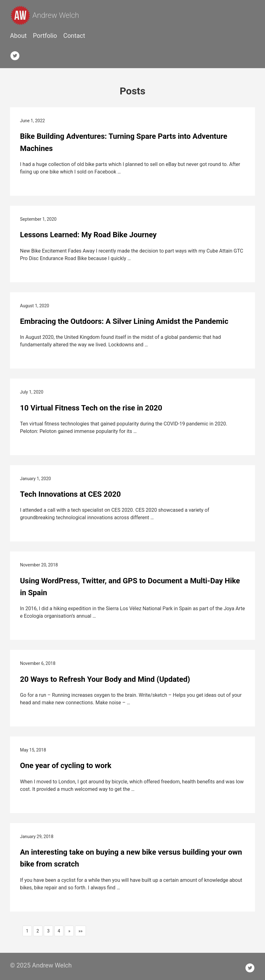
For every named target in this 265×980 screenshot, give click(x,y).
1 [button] (27, 931)
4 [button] (59, 931)
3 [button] (48, 931)
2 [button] (38, 931)
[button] (69, 931)
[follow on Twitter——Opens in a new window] (17, 54)
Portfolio (45, 36)
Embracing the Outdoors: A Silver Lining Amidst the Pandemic (124, 321)
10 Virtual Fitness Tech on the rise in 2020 (91, 408)
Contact (74, 36)
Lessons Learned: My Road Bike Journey (88, 235)
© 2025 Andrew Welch (41, 965)
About (18, 36)
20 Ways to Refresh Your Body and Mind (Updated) (105, 679)
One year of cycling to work (66, 766)
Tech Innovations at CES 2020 (70, 494)
